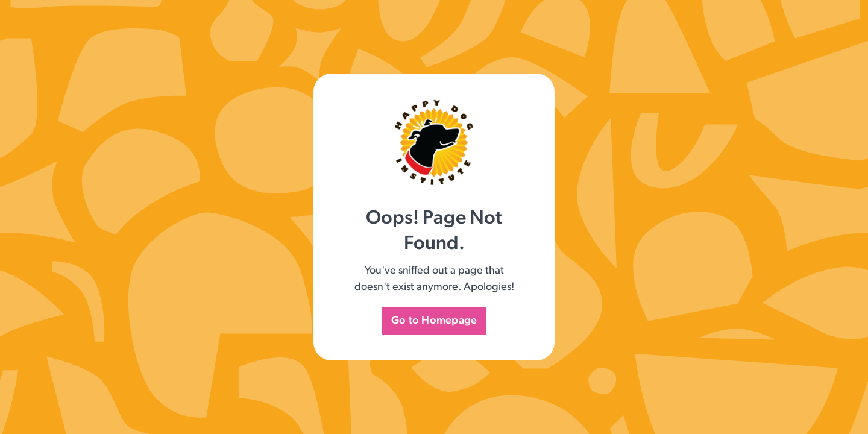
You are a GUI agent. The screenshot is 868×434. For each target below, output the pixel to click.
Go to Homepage (434, 321)
